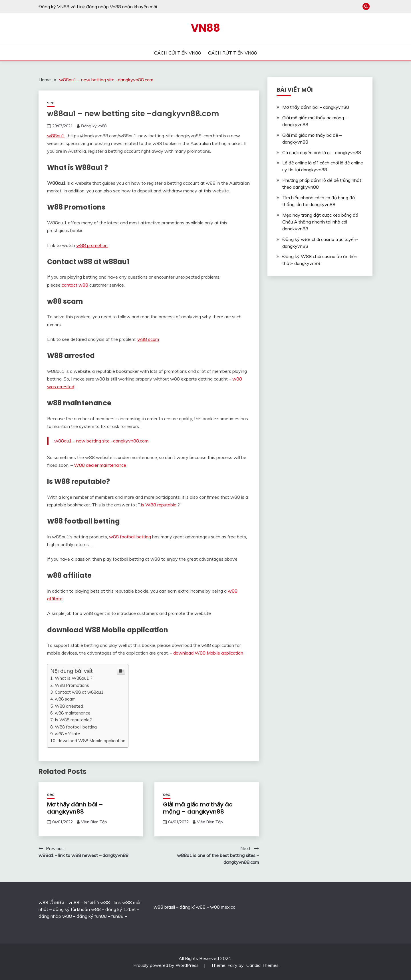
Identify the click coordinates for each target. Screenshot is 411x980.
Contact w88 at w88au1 (79, 692)
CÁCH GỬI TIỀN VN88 (178, 53)
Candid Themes (262, 965)
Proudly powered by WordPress (167, 965)
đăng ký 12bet (121, 909)
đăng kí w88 (193, 907)
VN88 (205, 28)
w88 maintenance (73, 713)
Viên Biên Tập (94, 822)
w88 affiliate (68, 734)
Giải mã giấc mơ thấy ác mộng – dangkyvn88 (198, 808)
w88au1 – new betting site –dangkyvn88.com (101, 441)
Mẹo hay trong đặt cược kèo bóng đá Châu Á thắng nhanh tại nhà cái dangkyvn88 (320, 222)
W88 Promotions (72, 685)
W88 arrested (69, 706)
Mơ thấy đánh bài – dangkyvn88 (75, 808)
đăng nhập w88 (55, 916)
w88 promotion (92, 245)
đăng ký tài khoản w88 (77, 909)
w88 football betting (130, 537)
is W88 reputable (159, 505)
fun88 (117, 916)
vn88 (74, 902)
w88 (158, 907)
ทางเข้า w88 (97, 902)
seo (51, 103)
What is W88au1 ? (74, 678)
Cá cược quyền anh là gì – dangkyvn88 (322, 152)
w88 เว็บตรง (51, 902)
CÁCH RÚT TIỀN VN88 (232, 53)
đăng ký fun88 (92, 916)
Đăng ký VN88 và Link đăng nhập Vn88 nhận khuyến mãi (98, 7)
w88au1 (56, 136)
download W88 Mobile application (208, 653)
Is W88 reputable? (73, 720)
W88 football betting (76, 727)
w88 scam (148, 339)
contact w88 (75, 285)
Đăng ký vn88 (94, 126)
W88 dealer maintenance (100, 465)
